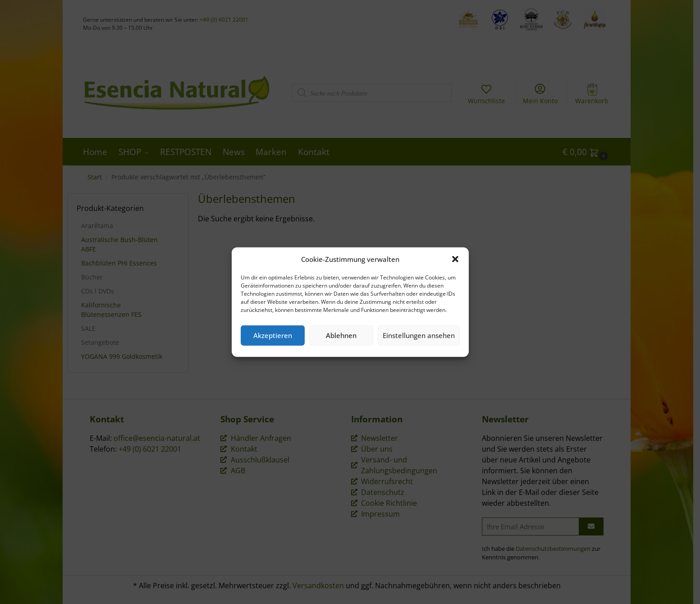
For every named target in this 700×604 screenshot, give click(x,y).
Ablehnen (341, 335)
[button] (455, 259)
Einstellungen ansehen (419, 335)
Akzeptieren (273, 335)
